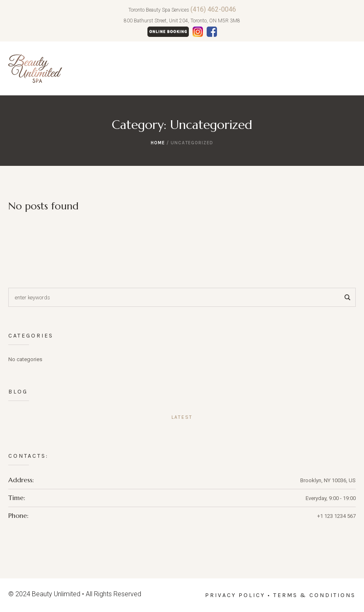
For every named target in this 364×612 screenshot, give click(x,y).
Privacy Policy (235, 595)
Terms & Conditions (315, 595)
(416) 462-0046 (213, 9)
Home (158, 143)
